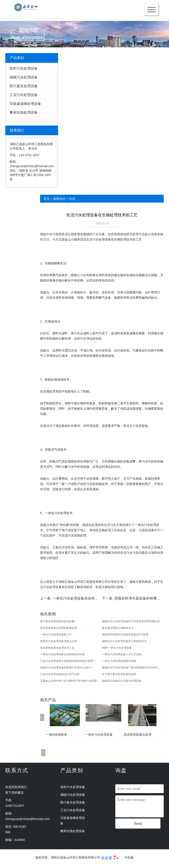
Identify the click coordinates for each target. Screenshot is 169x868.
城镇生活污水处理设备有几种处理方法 (124, 641)
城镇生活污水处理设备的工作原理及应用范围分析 (131, 621)
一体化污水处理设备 (99, 735)
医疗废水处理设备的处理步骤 (57, 621)
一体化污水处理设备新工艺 (56, 635)
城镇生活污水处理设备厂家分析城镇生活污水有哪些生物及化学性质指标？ (132, 668)
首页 (47, 199)
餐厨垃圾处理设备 (24, 112)
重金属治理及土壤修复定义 (118, 628)
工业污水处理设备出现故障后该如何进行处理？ (68, 661)
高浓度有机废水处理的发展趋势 (59, 628)
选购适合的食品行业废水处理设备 (122, 681)
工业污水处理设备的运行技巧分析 (60, 674)
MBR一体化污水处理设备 (117, 648)
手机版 (129, 857)
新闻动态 (59, 199)
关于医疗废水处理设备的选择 (119, 674)
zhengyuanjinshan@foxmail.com (28, 819)
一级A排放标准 (56, 735)
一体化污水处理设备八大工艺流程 (122, 654)
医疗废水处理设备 (24, 86)
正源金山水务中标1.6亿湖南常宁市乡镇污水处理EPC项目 (70, 681)
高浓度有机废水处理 (138, 735)
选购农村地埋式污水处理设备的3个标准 (125, 635)
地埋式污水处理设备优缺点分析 (59, 641)
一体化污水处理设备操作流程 (119, 661)
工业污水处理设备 (24, 95)
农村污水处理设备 (24, 68)
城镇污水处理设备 (24, 77)
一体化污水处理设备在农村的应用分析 (83, 598)
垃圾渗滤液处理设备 (25, 104)
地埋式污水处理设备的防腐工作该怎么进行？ (66, 668)
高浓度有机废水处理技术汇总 (57, 648)
